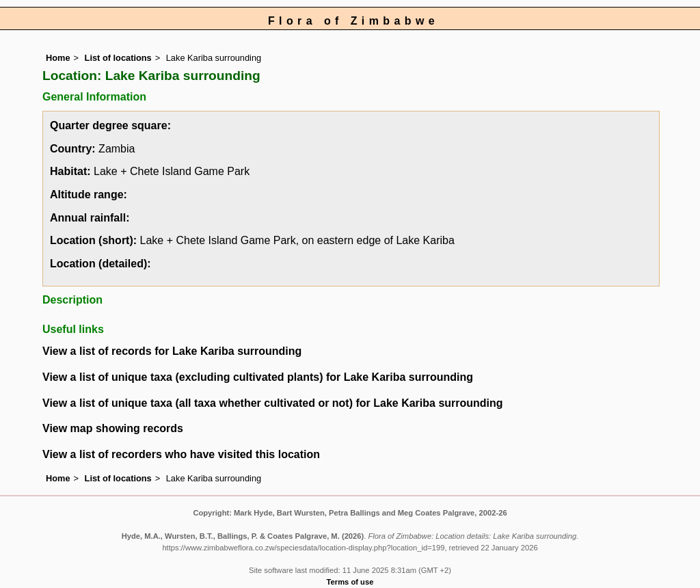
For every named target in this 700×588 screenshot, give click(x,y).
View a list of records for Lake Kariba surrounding (172, 351)
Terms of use (350, 582)
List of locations (118, 58)
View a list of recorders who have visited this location (181, 454)
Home (58, 58)
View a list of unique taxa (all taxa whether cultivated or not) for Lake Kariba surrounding (273, 403)
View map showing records (113, 428)
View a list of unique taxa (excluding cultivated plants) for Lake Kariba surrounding (258, 377)
